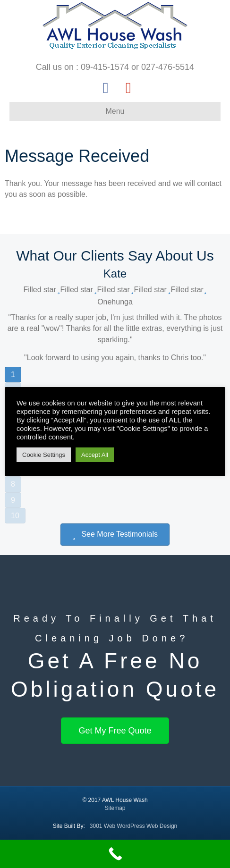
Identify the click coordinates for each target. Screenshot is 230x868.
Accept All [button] (95, 455)
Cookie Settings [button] (44, 455)
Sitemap (115, 808)
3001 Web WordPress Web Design (133, 826)
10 (15, 516)
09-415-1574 (105, 67)
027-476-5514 (168, 67)
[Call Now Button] (115, 854)
